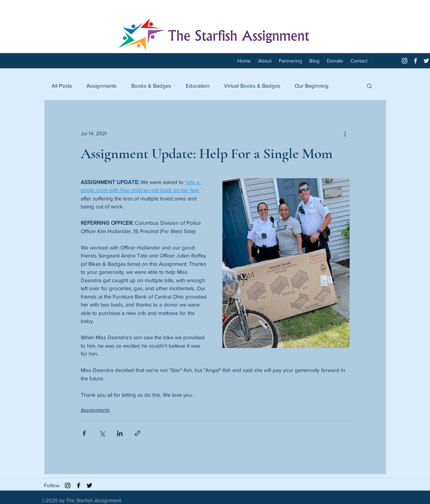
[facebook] (415, 61)
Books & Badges (151, 86)
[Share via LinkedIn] (120, 433)
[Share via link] (138, 433)
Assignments (102, 86)
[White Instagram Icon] (405, 61)
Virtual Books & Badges (252, 86)
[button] (369, 85)
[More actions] (345, 133)
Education (198, 86)
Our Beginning (312, 86)
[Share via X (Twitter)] (102, 433)
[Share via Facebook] (84, 433)
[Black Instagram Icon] (68, 485)
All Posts (62, 86)
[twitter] (426, 61)
